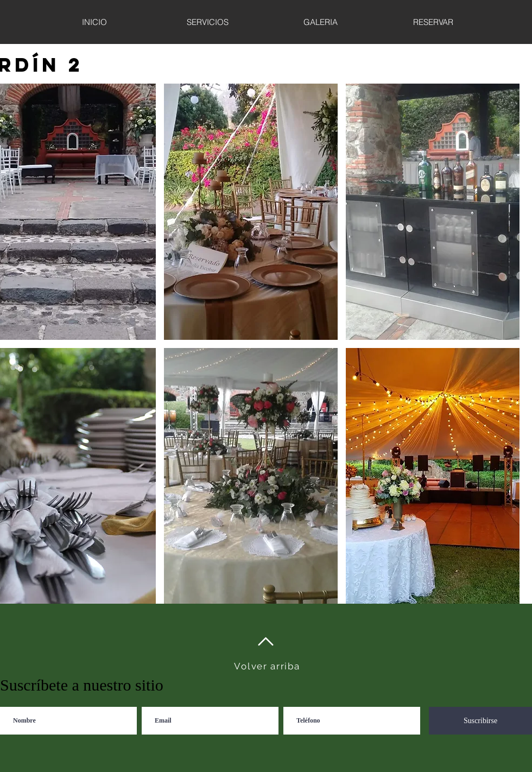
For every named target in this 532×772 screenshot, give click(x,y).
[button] (251, 212)
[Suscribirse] (480, 721)
